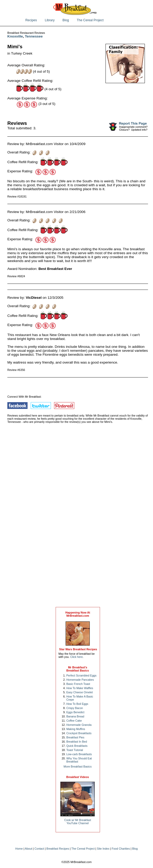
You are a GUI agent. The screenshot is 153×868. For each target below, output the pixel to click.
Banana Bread (75, 716)
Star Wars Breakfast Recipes (78, 649)
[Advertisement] (78, 520)
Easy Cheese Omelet (80, 692)
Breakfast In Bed (77, 742)
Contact (39, 849)
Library (50, 20)
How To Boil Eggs (77, 704)
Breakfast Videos (78, 777)
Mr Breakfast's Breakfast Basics (78, 669)
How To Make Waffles (80, 688)
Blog (66, 20)
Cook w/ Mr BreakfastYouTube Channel (78, 822)
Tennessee (34, 36)
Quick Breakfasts (77, 746)
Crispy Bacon (75, 708)
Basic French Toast (78, 684)
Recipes (31, 20)
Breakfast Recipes (58, 849)
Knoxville (15, 36)
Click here (76, 657)
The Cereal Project (90, 20)
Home (19, 849)
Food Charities (121, 849)
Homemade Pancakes (80, 680)
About (29, 849)
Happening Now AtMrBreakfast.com (78, 614)
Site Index (103, 849)
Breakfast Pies (75, 737)
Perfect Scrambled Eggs (81, 675)
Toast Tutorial (75, 750)
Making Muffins (76, 729)
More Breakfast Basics (78, 766)
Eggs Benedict (75, 712)
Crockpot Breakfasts (79, 733)
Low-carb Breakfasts (79, 754)
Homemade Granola (79, 725)
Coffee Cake (74, 721)
